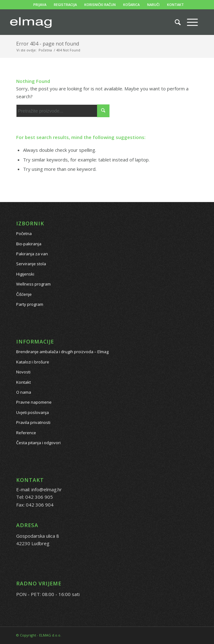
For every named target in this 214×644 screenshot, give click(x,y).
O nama (24, 392)
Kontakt (23, 382)
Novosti (23, 372)
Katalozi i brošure (33, 362)
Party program (30, 304)
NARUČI (153, 5)
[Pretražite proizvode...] (175, 22)
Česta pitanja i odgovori (38, 443)
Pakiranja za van (32, 254)
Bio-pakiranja (29, 244)
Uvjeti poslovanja (33, 412)
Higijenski (25, 274)
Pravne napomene (34, 402)
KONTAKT (175, 5)
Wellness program (33, 284)
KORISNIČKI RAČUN (100, 5)
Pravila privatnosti (33, 422)
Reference (26, 433)
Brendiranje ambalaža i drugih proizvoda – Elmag (62, 352)
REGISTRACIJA (65, 5)
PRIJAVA (40, 5)
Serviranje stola (31, 264)
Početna (24, 233)
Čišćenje (24, 294)
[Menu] (189, 22)
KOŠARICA (131, 5)
